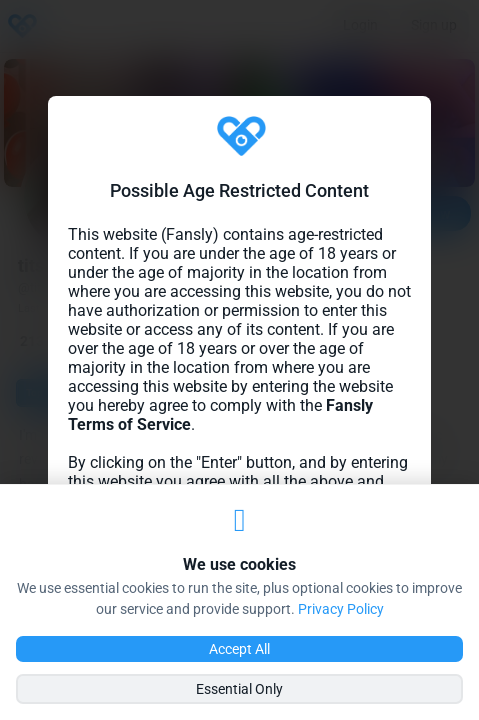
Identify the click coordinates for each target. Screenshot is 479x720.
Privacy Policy (341, 609)
